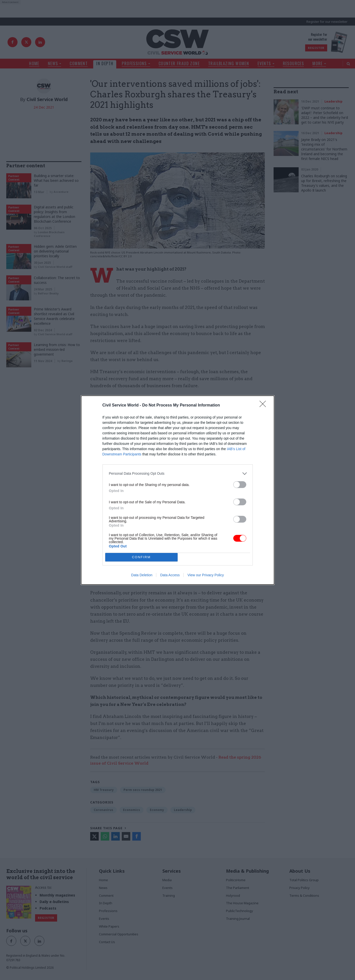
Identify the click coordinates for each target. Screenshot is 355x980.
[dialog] (178, 490)
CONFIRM (141, 557)
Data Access (170, 575)
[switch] (240, 485)
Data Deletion (142, 575)
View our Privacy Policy (206, 575)
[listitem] (178, 474)
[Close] (264, 405)
